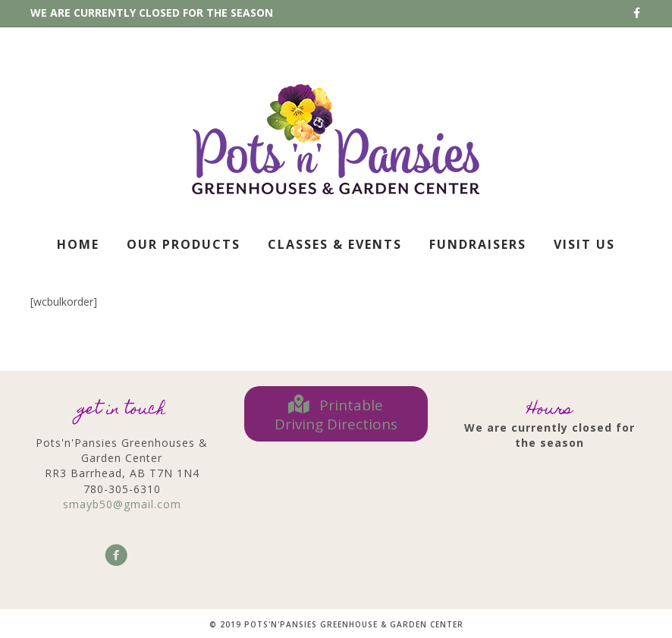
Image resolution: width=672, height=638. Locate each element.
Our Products (184, 244)
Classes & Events (335, 244)
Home (78, 244)
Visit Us (584, 244)
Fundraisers (478, 244)
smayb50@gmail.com (122, 504)
